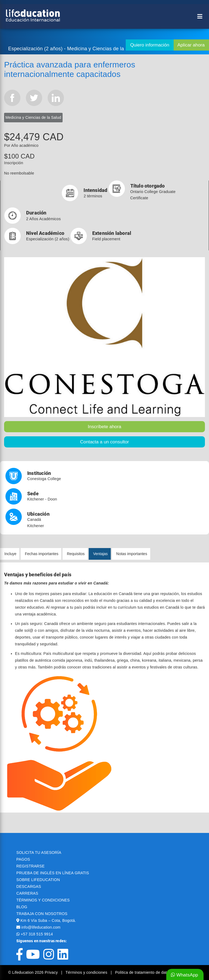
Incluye (10, 554)
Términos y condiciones (87, 972)
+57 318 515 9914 (37, 934)
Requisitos (76, 554)
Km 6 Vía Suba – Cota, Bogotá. (48, 920)
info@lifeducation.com (41, 927)
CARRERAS (27, 893)
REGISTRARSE (30, 866)
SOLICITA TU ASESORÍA (39, 853)
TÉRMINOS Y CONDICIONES (43, 900)
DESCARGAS (29, 886)
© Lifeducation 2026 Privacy (33, 972)
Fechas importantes (42, 554)
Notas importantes (132, 554)
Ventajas (100, 554)
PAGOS (23, 859)
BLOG (22, 907)
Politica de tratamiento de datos (143, 972)
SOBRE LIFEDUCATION (38, 880)
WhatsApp (185, 975)
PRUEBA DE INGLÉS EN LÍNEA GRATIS (53, 873)
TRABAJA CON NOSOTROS (42, 914)
